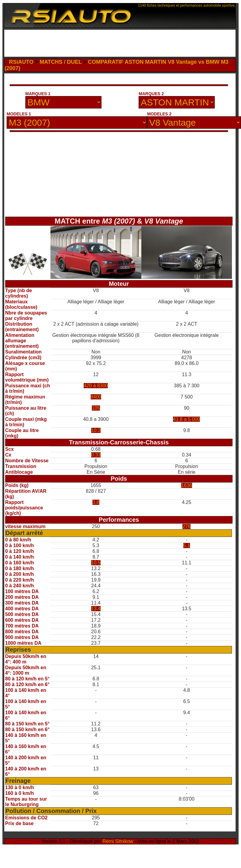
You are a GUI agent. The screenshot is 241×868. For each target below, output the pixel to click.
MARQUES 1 (38, 94)
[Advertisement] (120, 43)
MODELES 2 (159, 114)
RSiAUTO (21, 62)
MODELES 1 (19, 114)
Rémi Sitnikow (118, 841)
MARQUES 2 (151, 94)
